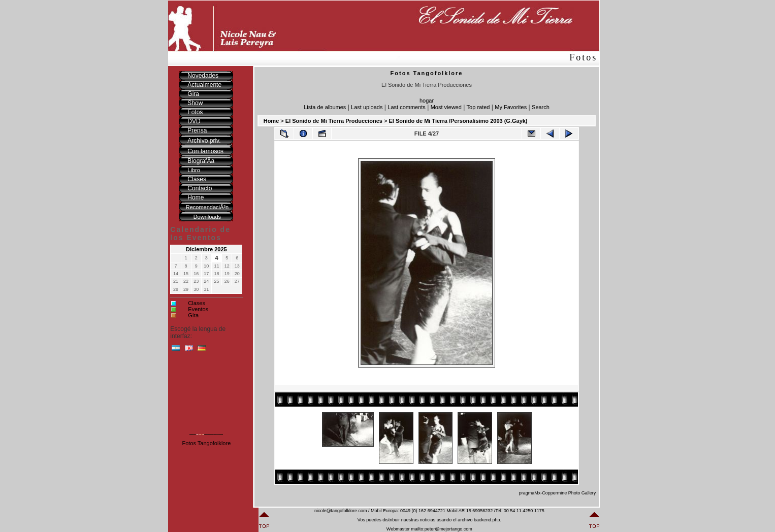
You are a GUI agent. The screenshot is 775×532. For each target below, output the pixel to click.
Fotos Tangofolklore (206, 443)
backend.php (487, 520)
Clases (197, 303)
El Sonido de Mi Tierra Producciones (334, 121)
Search (541, 107)
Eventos (198, 309)
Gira (193, 315)
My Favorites (511, 107)
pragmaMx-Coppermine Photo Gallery (558, 493)
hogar (427, 101)
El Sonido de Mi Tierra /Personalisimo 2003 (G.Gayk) (458, 121)
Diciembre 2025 (206, 249)
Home (271, 121)
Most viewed (446, 107)
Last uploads (367, 107)
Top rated (478, 107)
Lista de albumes (325, 107)
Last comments (407, 107)
